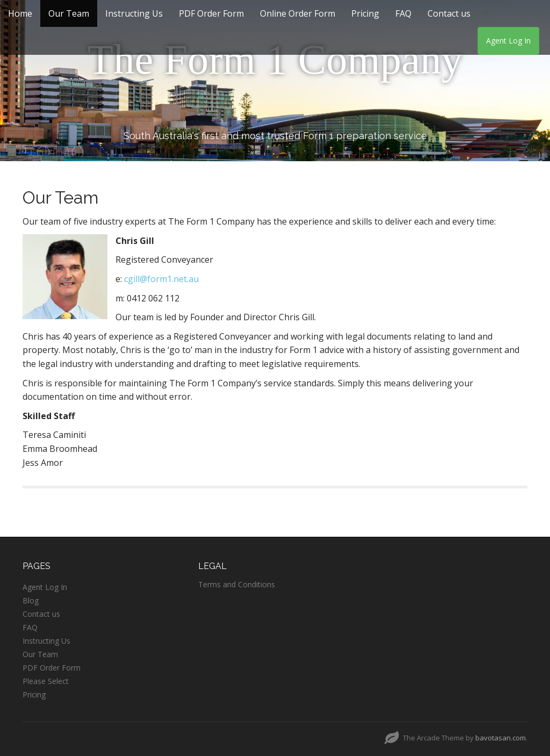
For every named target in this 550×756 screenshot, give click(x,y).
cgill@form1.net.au (161, 279)
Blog (31, 600)
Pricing (365, 13)
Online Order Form (298, 13)
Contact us (449, 13)
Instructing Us (134, 13)
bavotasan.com (501, 738)
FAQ (403, 13)
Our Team (69, 13)
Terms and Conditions (237, 584)
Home (20, 13)
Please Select (46, 681)
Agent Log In (508, 41)
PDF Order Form (211, 13)
